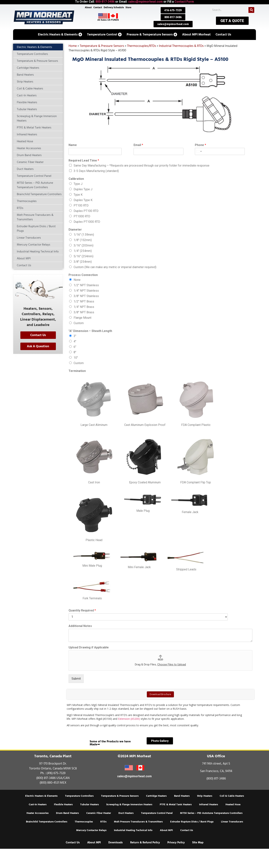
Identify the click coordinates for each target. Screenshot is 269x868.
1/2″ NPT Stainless (86, 285)
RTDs (103, 822)
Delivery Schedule (114, 8)
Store (129, 8)
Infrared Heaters (209, 805)
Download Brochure (160, 694)
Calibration (76, 179)
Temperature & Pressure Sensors (102, 46)
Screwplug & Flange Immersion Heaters (129, 805)
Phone (200, 145)
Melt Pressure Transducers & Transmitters (138, 822)
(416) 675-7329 (56, 773)
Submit (76, 679)
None (77, 280)
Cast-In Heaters (38, 805)
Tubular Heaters (89, 805)
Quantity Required (82, 610)
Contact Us (187, 830)
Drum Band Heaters (67, 813)
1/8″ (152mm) (83, 240)
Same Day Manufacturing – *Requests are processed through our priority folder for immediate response (142, 166)
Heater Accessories (38, 813)
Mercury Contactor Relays (91, 830)
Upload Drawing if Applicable (89, 647)
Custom (79, 323)
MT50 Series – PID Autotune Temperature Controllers (211, 813)
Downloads (116, 843)
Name (73, 145)
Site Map (198, 843)
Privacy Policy (176, 843)
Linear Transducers (232, 822)
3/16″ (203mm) (84, 245)
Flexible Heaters (63, 805)
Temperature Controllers (79, 796)
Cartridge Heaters (156, 796)
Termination (77, 371)
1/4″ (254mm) (83, 251)
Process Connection (83, 275)
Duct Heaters (126, 813)
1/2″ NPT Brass (84, 301)
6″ (75, 347)
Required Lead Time (84, 160)
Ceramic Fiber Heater (99, 813)
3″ (75, 336)
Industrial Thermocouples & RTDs (181, 46)
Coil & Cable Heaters (232, 796)
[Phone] (212, 151)
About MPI (166, 830)
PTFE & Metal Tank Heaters (176, 805)
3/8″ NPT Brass (84, 312)
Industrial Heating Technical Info (133, 830)
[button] (60, 35)
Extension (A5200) (129, 719)
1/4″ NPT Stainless (86, 291)
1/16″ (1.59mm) (84, 235)
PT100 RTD (81, 205)
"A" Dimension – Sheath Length (90, 331)
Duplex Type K (83, 200)
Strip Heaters (205, 796)
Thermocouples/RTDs (142, 46)
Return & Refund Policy (145, 843)
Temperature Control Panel (157, 813)
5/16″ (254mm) (84, 256)
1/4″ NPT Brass (84, 307)
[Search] (251, 10)
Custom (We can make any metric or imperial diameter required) (115, 267)
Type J (78, 184)
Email (138, 145)
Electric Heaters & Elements (41, 796)
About (87, 8)
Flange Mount (82, 318)
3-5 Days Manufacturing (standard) (96, 171)
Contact (97, 8)
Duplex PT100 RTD (86, 211)
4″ (75, 341)
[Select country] (199, 151)
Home (73, 46)
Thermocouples (84, 822)
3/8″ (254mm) (83, 262)
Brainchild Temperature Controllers (47, 822)
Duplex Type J (83, 189)
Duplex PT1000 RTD (87, 222)
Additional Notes (80, 626)
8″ (75, 352)
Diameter (75, 230)
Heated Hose (233, 805)
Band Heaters (182, 796)
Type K (78, 195)
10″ (76, 358)
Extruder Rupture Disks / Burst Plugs (192, 822)
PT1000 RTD (82, 216)
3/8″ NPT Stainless (86, 296)
